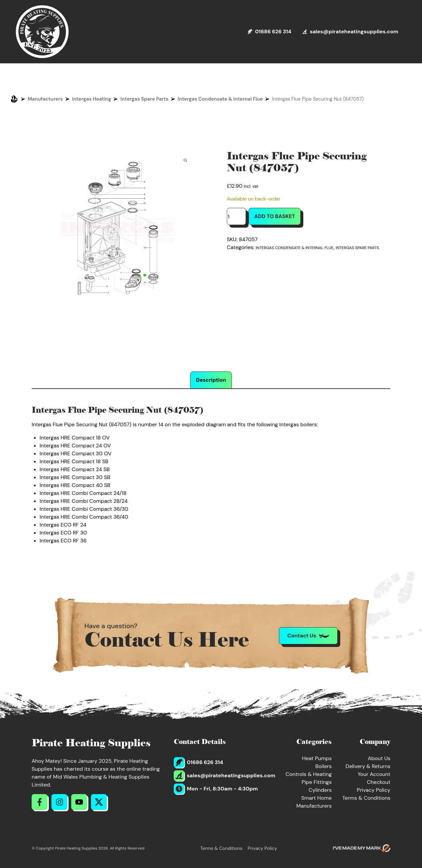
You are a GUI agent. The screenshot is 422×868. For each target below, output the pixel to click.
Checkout (379, 782)
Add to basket (275, 216)
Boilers (323, 766)
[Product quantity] (236, 216)
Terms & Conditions (366, 798)
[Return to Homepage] (42, 32)
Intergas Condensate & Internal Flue (220, 99)
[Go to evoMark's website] (362, 848)
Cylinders (320, 790)
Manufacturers (45, 99)
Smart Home (316, 798)
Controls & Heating (309, 774)
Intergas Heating (92, 99)
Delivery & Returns (368, 766)
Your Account (374, 774)
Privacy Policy (374, 790)
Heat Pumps (317, 758)
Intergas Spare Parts (144, 99)
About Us (379, 758)
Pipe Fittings (317, 782)
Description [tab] (211, 380)
